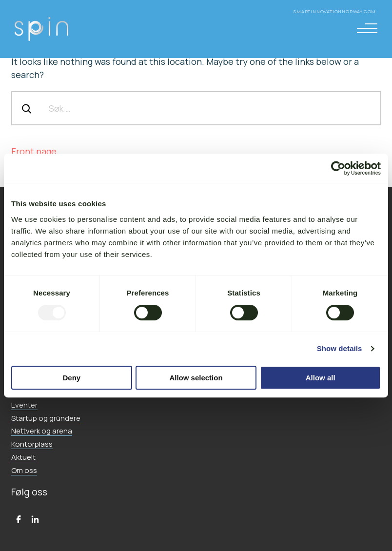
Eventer (24, 405)
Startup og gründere (46, 418)
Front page (34, 151)
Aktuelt (23, 457)
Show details (340, 348)
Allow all (321, 378)
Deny (71, 378)
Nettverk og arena (42, 431)
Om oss (24, 470)
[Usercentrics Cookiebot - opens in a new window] (338, 168)
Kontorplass (32, 444)
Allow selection (196, 378)
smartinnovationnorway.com (335, 11)
